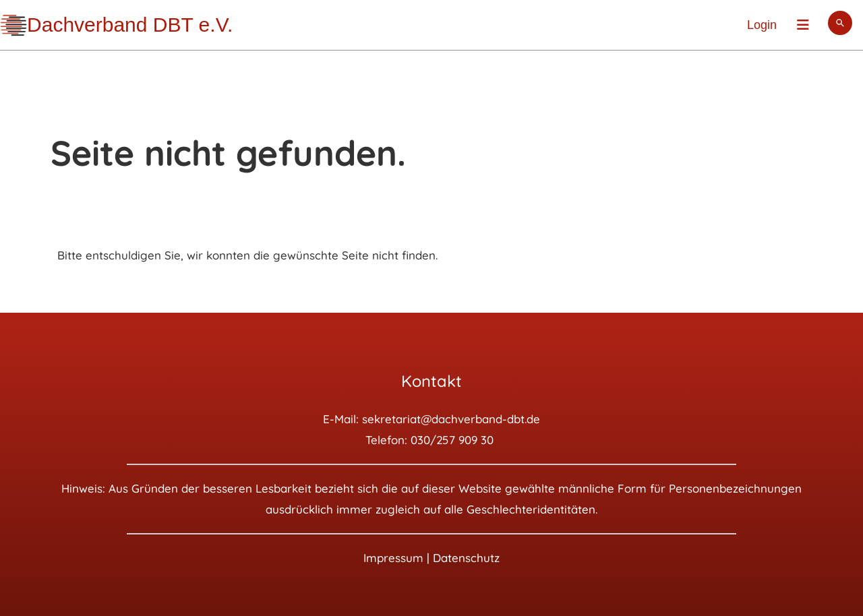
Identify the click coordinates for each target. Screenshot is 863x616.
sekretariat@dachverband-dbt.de (451, 419)
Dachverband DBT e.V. (130, 25)
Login (762, 25)
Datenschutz (466, 558)
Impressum (393, 558)
